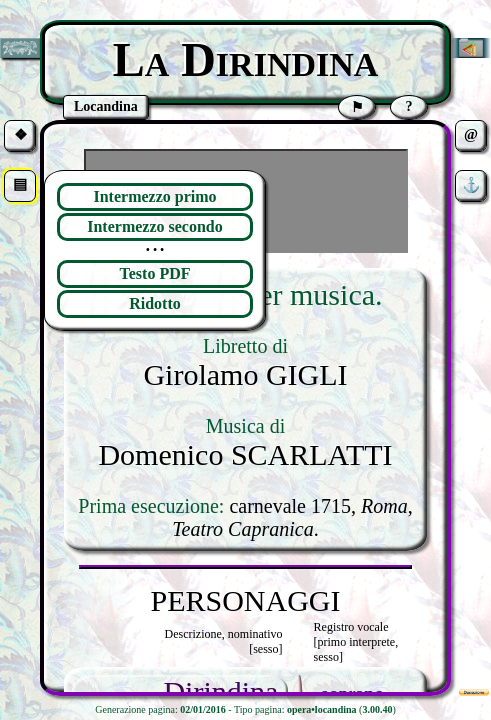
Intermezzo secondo (155, 226)
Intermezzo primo (154, 196)
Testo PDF (155, 273)
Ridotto (155, 303)
